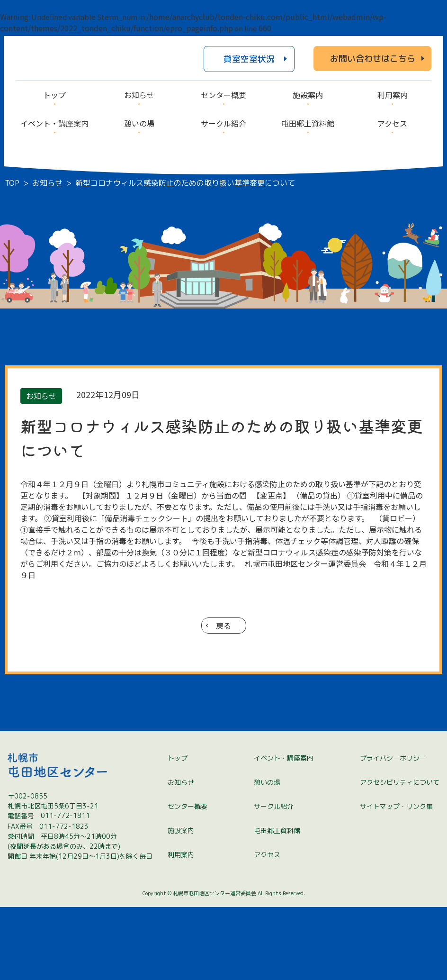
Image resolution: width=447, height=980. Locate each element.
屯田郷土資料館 (277, 904)
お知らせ (181, 856)
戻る (223, 626)
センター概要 (188, 880)
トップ (178, 831)
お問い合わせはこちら (373, 59)
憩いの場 (267, 856)
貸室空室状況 (249, 59)
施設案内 (181, 904)
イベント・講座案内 (284, 831)
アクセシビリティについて (400, 856)
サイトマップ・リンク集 (396, 880)
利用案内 (181, 928)
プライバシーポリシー (393, 831)
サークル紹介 (274, 880)
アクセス (267, 928)
